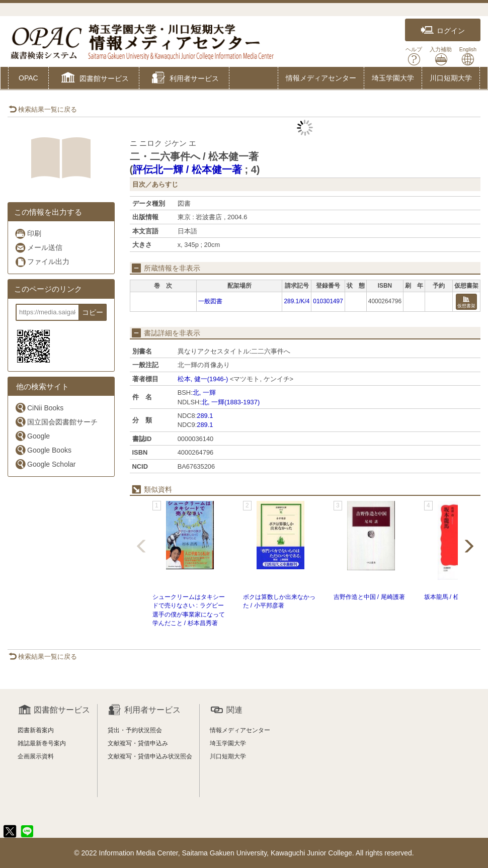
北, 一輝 (204, 393)
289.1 (205, 416)
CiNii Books (39, 408)
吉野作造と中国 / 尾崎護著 (369, 597)
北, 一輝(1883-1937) (230, 402)
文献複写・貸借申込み (138, 743)
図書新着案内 (36, 730)
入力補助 (441, 56)
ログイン (443, 30)
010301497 (328, 301)
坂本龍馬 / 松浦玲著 (451, 597)
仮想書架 (466, 302)
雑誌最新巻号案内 (42, 743)
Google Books (43, 450)
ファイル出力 (42, 262)
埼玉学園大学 (393, 78)
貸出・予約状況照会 (135, 730)
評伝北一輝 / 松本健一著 (187, 169)
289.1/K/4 (297, 301)
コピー (93, 312)
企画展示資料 (36, 756)
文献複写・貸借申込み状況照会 (150, 756)
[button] (94, 79)
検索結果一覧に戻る (43, 109)
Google (32, 436)
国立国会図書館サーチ (56, 422)
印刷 (28, 234)
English (468, 56)
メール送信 (38, 248)
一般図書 (210, 301)
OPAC (28, 78)
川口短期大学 (451, 78)
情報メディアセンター (321, 78)
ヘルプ (414, 56)
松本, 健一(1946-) (203, 379)
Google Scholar (45, 464)
